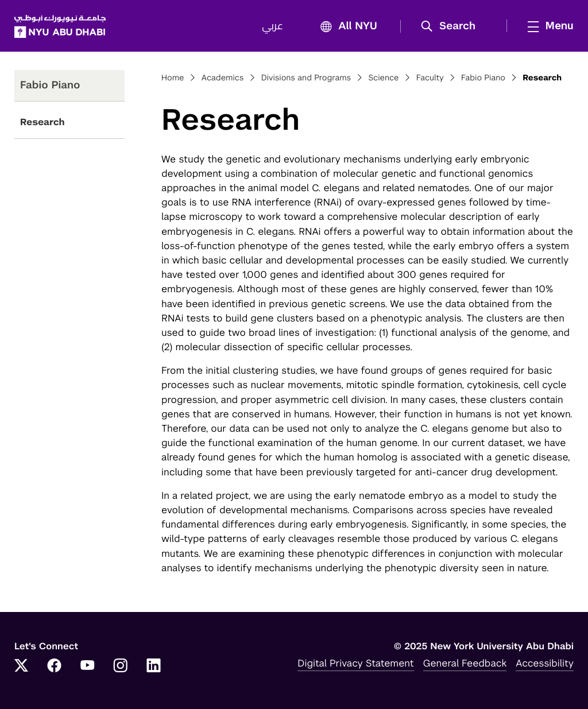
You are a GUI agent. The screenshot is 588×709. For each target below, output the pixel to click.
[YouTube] (87, 667)
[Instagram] (121, 667)
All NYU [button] (345, 27)
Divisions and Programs (306, 78)
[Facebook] (55, 667)
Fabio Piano (483, 78)
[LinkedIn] (154, 667)
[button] (452, 26)
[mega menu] (547, 26)
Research (42, 122)
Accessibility (545, 663)
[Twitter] (21, 667)
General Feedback (465, 663)
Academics (223, 78)
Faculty (430, 78)
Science (383, 78)
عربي (272, 26)
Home (173, 78)
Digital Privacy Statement (355, 663)
